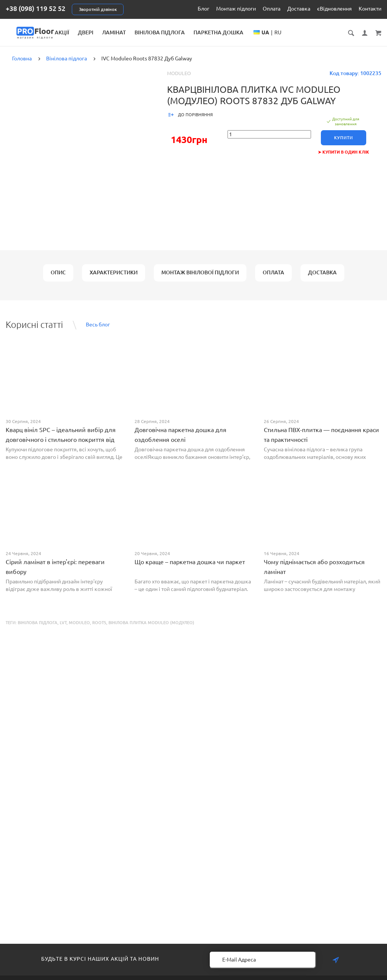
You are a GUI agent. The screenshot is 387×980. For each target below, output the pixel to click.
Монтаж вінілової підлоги (200, 278)
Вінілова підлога (231, 32)
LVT (63, 628)
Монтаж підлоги (236, 9)
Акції (134, 32)
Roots (99, 628)
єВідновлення (334, 9)
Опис (58, 278)
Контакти (370, 9)
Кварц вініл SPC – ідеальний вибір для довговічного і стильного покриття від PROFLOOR (61, 445)
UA (329, 40)
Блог (204, 9)
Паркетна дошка (290, 32)
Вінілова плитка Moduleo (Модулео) (151, 628)
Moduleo (179, 79)
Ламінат (186, 32)
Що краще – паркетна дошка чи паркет (190, 568)
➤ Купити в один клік (344, 158)
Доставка (299, 9)
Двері (157, 32)
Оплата (272, 9)
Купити (344, 143)
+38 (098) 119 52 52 (36, 8)
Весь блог (98, 330)
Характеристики (114, 278)
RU (342, 40)
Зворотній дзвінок (98, 9)
